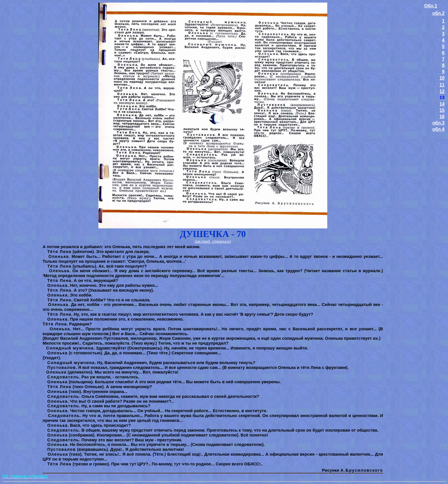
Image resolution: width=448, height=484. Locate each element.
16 (442, 117)
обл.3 (438, 123)
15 (442, 110)
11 (442, 85)
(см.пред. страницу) (213, 241)
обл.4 (438, 129)
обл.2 (438, 13)
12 (442, 91)
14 (442, 104)
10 (442, 78)
